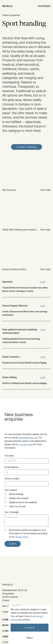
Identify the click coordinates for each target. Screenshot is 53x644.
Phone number (12, 479)
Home (6, 620)
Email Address (12, 467)
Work (6, 625)
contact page (26, 444)
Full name (9, 456)
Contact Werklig (26, 147)
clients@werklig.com (28, 438)
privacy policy (22, 537)
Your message (12, 512)
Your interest (11, 490)
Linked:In (8, 637)
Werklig (7, 6)
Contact (8, 631)
